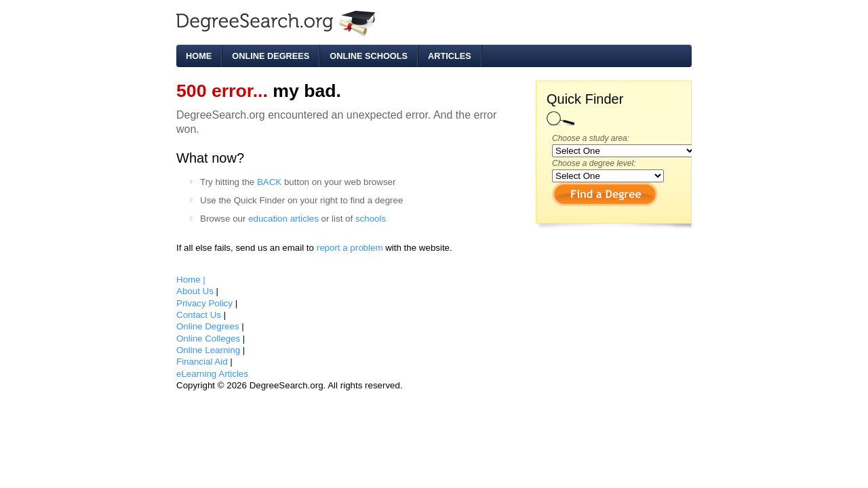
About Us (196, 291)
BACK (269, 182)
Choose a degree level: (594, 163)
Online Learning (210, 350)
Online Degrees (271, 56)
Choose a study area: (591, 138)
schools (371, 219)
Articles (450, 56)
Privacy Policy (206, 303)
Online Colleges (210, 339)
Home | (191, 280)
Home (199, 56)
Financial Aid (203, 362)
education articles (283, 219)
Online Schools (369, 56)
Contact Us (200, 315)
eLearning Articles (212, 374)
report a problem (350, 248)
